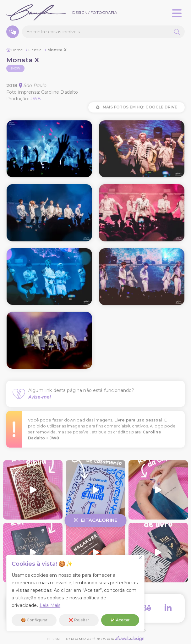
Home (17, 50)
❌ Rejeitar (79, 620)
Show (16, 68)
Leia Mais (50, 605)
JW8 (35, 99)
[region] (75, 593)
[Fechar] (140, 558)
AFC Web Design (130, 639)
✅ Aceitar (120, 620)
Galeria (35, 50)
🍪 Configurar (34, 620)
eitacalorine (95, 520)
